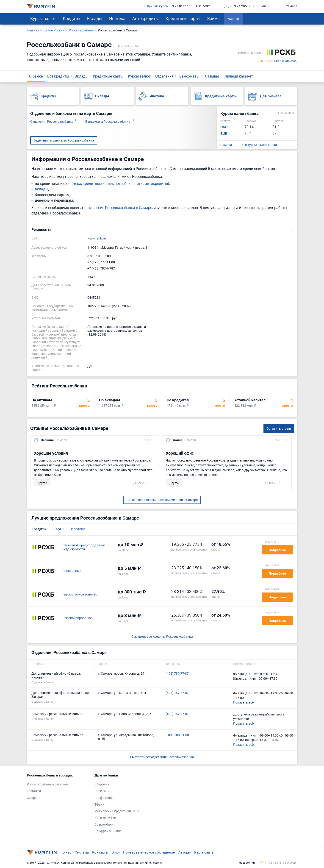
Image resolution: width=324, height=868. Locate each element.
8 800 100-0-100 (99, 256)
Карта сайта (204, 852)
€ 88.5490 (260, 6)
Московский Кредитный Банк (117, 811)
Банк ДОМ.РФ (105, 818)
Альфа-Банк (104, 798)
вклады (42, 189)
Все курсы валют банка (259, 145)
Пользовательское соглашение (149, 852)
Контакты (100, 852)
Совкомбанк (104, 825)
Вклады (95, 18)
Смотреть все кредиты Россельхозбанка (162, 637)
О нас (67, 852)
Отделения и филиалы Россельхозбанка (64, 140)
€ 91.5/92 (203, 6)
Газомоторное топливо (80, 594)
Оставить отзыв (279, 428)
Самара (226, 145)
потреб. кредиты (129, 184)
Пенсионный (72, 571)
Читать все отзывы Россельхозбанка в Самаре (162, 500)
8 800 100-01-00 (177, 735)
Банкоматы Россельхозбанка (110, 122)
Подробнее (277, 550)
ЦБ (227, 6)
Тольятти (34, 791)
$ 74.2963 (241, 6)
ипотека (74, 184)
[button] (162, 230)
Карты (59, 529)
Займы (214, 18)
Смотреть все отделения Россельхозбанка (162, 757)
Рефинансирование (77, 618)
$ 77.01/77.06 (182, 6)
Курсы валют (43, 18)
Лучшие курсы (156, 6)
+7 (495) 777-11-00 (101, 262)
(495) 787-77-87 (177, 674)
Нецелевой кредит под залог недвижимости (84, 547)
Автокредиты (145, 18)
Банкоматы (189, 76)
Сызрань (34, 798)
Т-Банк (99, 805)
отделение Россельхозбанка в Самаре (119, 208)
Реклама (82, 852)
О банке (36, 76)
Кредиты (72, 18)
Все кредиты (58, 76)
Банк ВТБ (102, 791)
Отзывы (212, 76)
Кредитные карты (183, 18)
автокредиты (156, 184)
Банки (233, 18)
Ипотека (117, 18)
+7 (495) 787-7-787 (101, 268)
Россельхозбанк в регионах (48, 784)
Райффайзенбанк (108, 831)
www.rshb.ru (97, 238)
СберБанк (102, 784)
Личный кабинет (239, 76)
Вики (116, 852)
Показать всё (243, 702)
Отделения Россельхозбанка (53, 122)
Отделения (164, 76)
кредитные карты (98, 184)
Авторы (184, 852)
